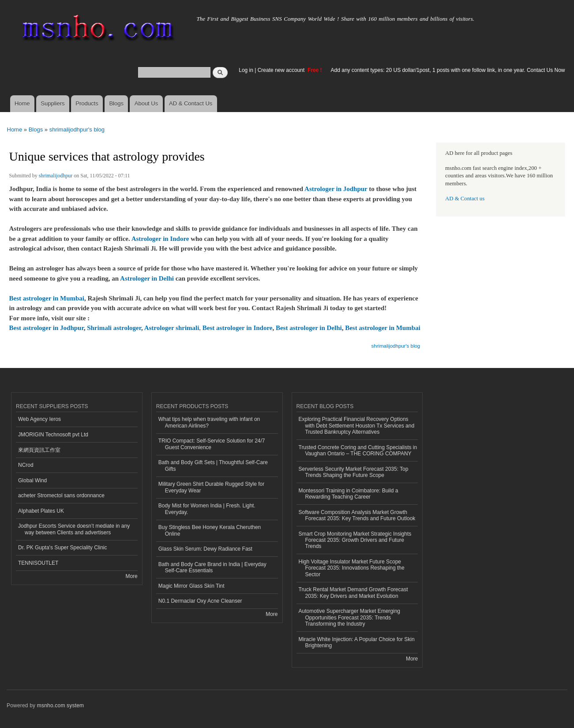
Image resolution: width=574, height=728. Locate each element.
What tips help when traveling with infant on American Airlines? (209, 422)
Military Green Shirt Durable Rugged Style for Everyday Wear (211, 487)
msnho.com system (60, 705)
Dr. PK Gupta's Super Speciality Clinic (62, 548)
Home (22, 103)
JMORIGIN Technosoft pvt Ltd (53, 435)
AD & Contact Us (191, 103)
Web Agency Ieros (39, 419)
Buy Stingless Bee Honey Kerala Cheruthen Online (210, 530)
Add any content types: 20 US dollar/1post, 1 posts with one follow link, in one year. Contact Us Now (448, 70)
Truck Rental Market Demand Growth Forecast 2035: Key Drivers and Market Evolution (353, 593)
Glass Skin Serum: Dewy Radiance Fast (205, 549)
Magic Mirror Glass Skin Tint (191, 586)
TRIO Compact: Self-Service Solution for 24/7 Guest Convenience (212, 444)
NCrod (26, 465)
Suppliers (53, 103)
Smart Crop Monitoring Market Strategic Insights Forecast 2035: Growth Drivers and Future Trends (355, 540)
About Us (146, 103)
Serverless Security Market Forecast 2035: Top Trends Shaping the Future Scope (354, 472)
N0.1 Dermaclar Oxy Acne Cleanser (200, 601)
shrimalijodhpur (56, 176)
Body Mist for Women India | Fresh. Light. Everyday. (207, 509)
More (131, 576)
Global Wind (32, 480)
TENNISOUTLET (38, 563)
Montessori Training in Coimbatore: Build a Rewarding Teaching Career (349, 494)
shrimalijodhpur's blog (77, 129)
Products (87, 103)
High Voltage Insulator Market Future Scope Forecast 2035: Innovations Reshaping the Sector (352, 568)
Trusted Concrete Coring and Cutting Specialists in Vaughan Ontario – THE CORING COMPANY (358, 450)
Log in (246, 70)
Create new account (282, 70)
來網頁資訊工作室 (39, 450)
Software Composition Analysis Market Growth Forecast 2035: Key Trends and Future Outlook (357, 515)
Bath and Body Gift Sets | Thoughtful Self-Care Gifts (213, 465)
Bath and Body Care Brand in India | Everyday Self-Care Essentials (212, 567)
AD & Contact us (465, 199)
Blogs (116, 103)
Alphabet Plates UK (41, 511)
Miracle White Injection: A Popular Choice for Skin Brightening (357, 642)
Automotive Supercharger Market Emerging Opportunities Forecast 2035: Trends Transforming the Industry (349, 617)
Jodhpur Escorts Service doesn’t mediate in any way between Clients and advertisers (74, 529)
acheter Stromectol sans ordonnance (61, 495)
